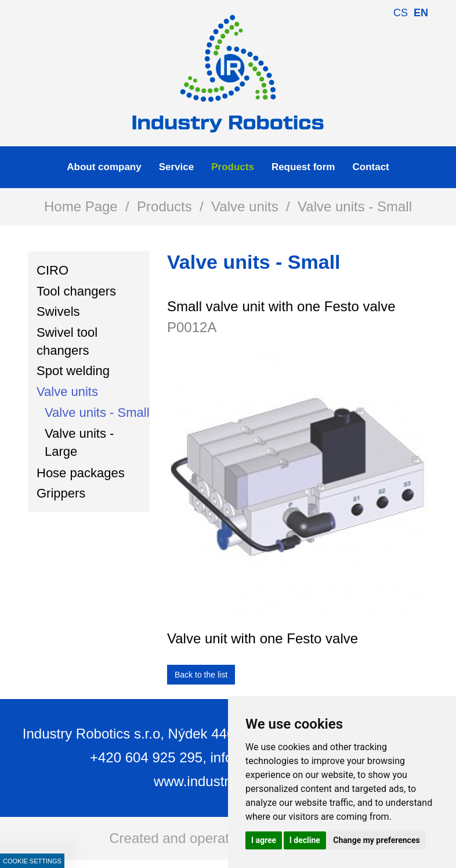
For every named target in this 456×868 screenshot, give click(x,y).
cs (401, 13)
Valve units (245, 206)
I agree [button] (264, 840)
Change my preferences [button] (376, 840)
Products (164, 206)
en (421, 13)
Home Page (81, 206)
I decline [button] (305, 840)
